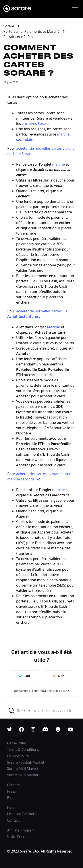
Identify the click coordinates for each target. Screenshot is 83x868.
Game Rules (17, 743)
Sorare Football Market (26, 762)
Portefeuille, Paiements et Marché (31, 31)
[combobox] (41, 710)
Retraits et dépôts (18, 37)
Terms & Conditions (23, 749)
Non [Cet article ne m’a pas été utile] (61, 676)
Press (12, 791)
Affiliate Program (21, 830)
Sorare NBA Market (23, 775)
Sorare (9, 26)
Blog (11, 798)
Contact (13, 820)
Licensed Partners (22, 814)
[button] (75, 9)
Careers (13, 785)
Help (11, 807)
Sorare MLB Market (23, 769)
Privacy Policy (18, 756)
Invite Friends (18, 837)
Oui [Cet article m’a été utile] (27, 676)
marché (59, 164)
